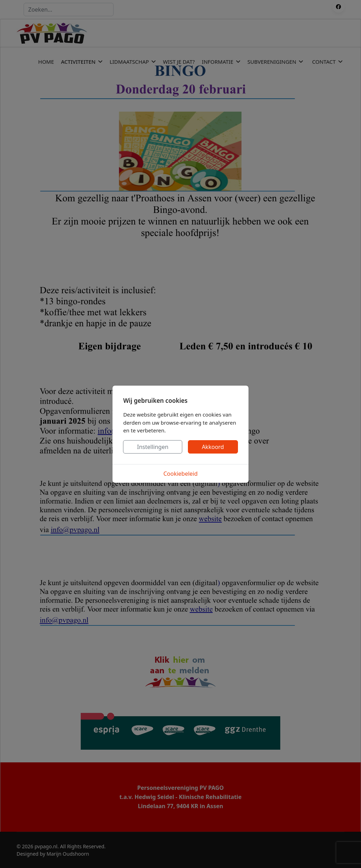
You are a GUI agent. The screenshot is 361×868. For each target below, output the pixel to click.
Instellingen (153, 447)
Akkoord (213, 447)
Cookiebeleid (180, 474)
